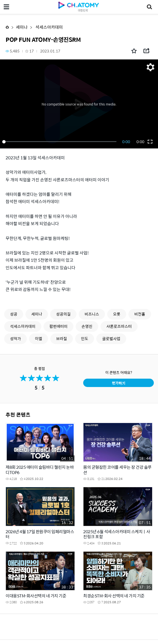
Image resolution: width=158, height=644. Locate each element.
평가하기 (119, 383)
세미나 (22, 27)
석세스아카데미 (49, 27)
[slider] (60, 142)
